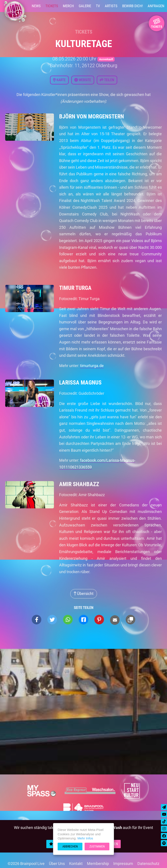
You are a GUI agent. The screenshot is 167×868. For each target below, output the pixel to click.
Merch (68, 6)
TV (98, 6)
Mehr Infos (85, 838)
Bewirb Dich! (133, 6)
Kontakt (76, 864)
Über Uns (57, 864)
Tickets (52, 6)
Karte (59, 80)
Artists (111, 6)
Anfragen (156, 6)
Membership (98, 864)
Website (83, 80)
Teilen (107, 80)
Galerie (85, 6)
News (36, 6)
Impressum (123, 864)
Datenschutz (148, 864)
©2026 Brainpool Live (26, 864)
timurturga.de (92, 366)
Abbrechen (70, 846)
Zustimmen (97, 846)
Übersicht (84, 594)
